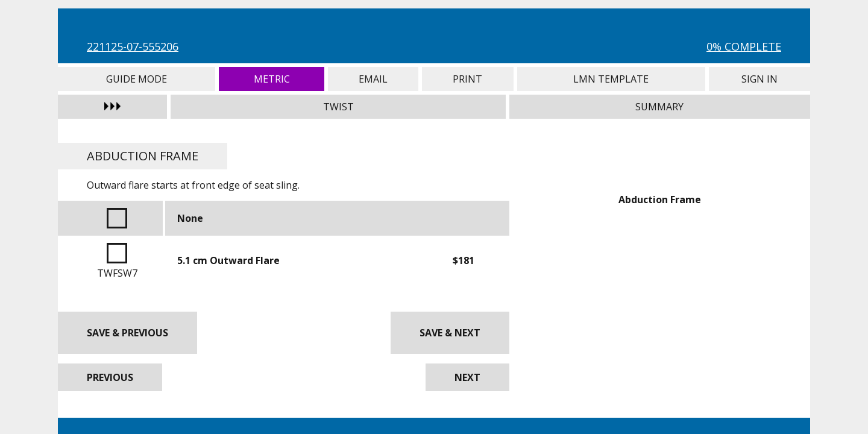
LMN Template (611, 79)
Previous (110, 377)
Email (373, 79)
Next (467, 377)
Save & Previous (127, 333)
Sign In (759, 79)
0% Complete (744, 46)
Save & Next (450, 333)
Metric (272, 79)
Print (468, 79)
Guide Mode (137, 79)
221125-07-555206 (133, 46)
